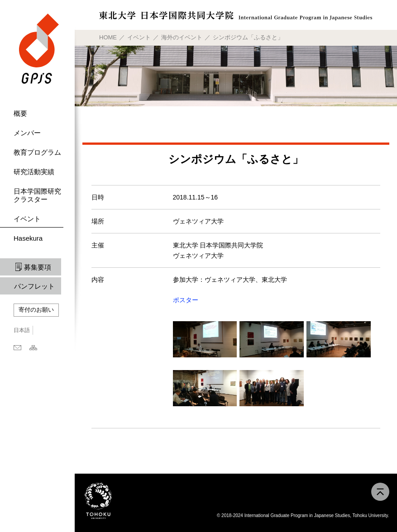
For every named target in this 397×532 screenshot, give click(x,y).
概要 (20, 113)
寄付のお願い (36, 310)
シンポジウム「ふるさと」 (248, 37)
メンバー (27, 133)
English (45, 330)
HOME (108, 37)
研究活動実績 (34, 172)
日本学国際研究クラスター (37, 195)
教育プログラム (37, 152)
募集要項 (38, 267)
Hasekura (28, 238)
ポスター (186, 300)
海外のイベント (182, 37)
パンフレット (34, 286)
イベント (27, 219)
